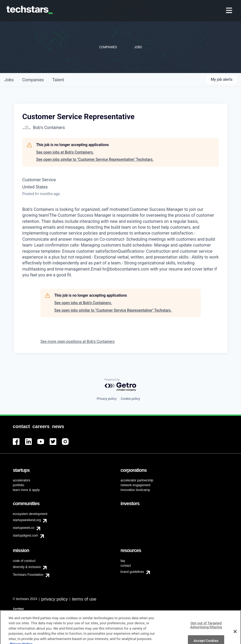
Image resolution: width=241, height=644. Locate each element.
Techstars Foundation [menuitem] (28, 575)
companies (33, 80)
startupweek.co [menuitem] (24, 528)
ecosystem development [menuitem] (30, 514)
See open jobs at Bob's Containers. (65, 152)
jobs (9, 80)
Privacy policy (106, 399)
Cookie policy (131, 399)
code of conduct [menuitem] (24, 561)
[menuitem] (230, 11)
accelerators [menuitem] (21, 480)
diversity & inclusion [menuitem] (27, 567)
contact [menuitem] (126, 566)
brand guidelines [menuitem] (132, 572)
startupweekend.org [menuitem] (27, 520)
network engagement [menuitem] (136, 485)
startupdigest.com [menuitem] (25, 536)
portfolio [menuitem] (19, 485)
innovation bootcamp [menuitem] (135, 490)
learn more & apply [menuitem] (26, 490)
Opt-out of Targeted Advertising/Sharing (206, 632)
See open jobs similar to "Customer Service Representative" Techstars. (95, 159)
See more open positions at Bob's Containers (78, 341)
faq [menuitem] (123, 561)
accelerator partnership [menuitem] (137, 480)
